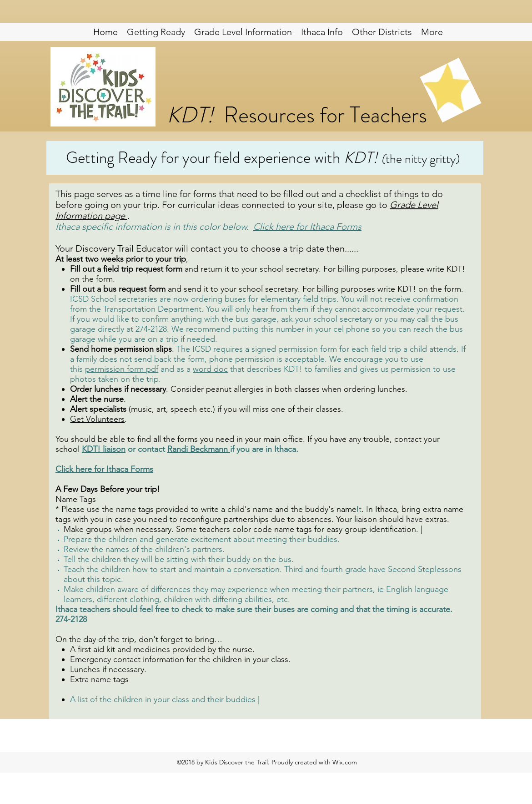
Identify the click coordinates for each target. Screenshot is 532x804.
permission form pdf (122, 369)
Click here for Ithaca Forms (307, 227)
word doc (210, 369)
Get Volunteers (97, 419)
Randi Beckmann (198, 449)
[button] (382, 32)
